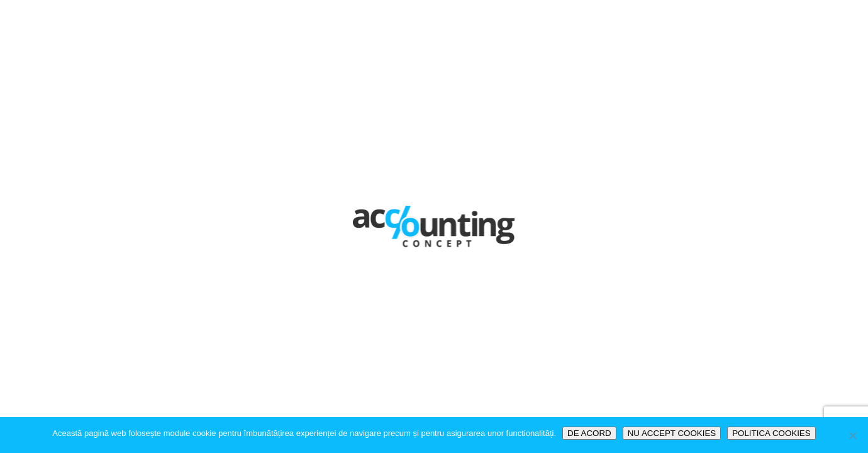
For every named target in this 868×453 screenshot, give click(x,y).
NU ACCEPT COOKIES (672, 433)
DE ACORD (589, 433)
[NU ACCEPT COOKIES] (852, 435)
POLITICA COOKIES (771, 433)
